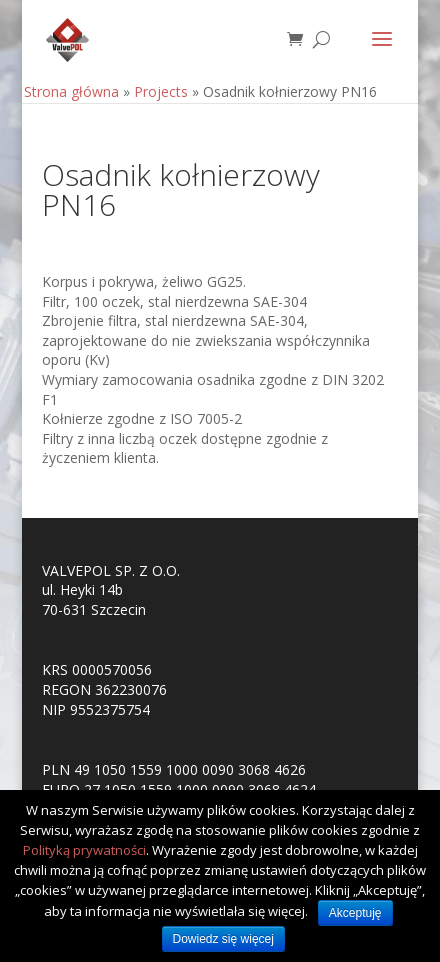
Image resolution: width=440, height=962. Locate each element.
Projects (161, 91)
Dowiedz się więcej (223, 939)
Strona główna (71, 91)
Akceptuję (355, 913)
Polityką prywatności (84, 850)
